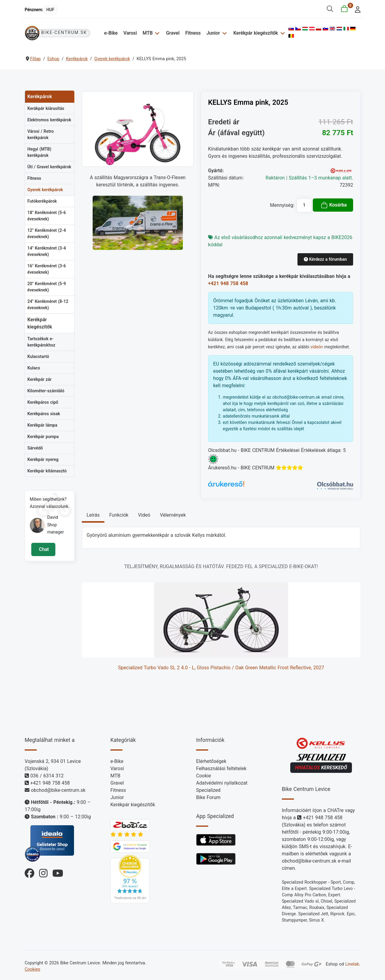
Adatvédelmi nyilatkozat (222, 783)
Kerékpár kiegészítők (256, 33)
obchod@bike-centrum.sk (58, 790)
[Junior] (224, 33)
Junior (213, 33)
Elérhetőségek (211, 761)
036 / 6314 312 (47, 776)
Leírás (93, 515)
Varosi (130, 33)
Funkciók (119, 515)
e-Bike (111, 33)
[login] (356, 9)
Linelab (352, 964)
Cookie (203, 776)
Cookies (32, 969)
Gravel (173, 33)
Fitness (193, 33)
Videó (144, 515)
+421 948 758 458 (228, 283)
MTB (148, 33)
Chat (43, 549)
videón (317, 347)
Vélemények (173, 515)
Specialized (208, 790)
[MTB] (156, 33)
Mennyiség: (282, 205)
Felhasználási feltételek (221, 768)
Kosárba (334, 205)
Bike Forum (208, 797)
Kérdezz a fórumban (325, 259)
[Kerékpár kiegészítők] (282, 33)
